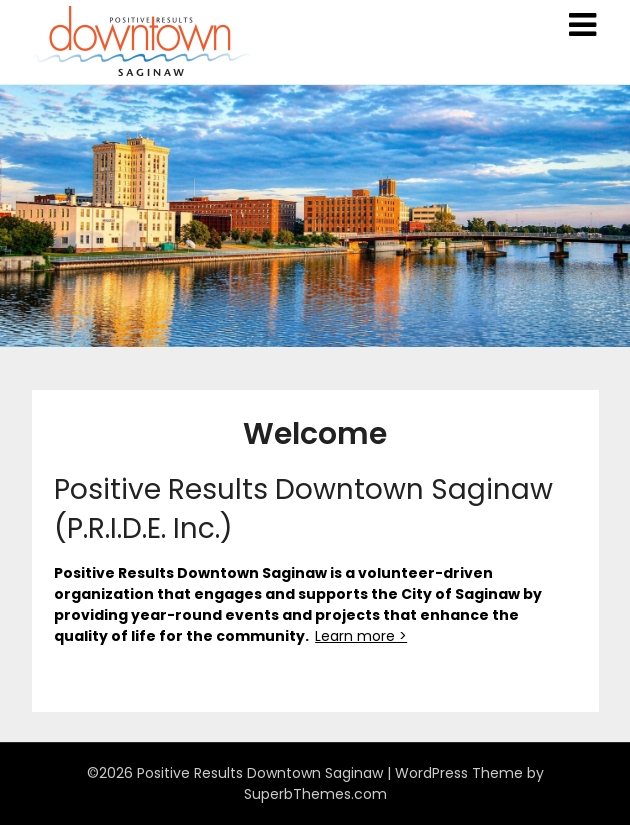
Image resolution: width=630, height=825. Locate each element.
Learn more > (361, 636)
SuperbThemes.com (315, 794)
